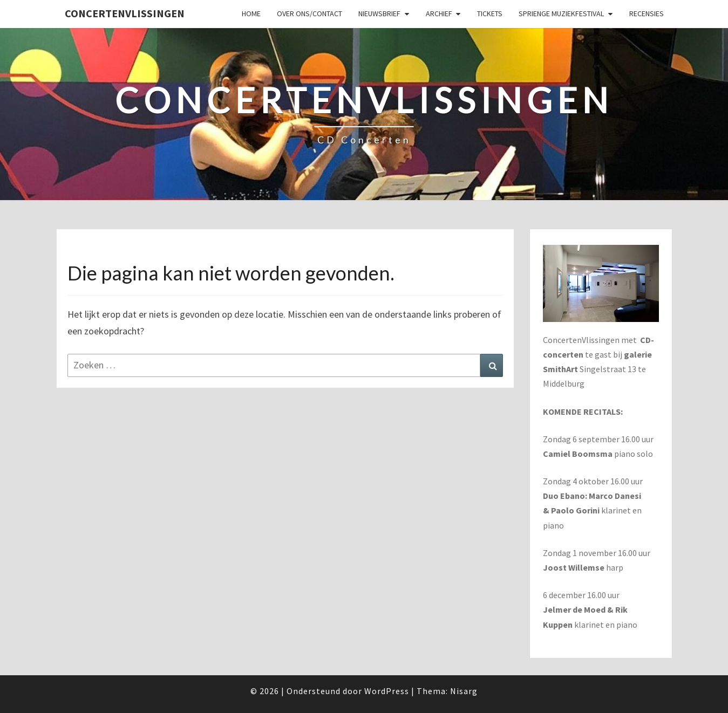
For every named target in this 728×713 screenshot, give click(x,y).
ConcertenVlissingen (125, 13)
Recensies (647, 13)
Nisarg (464, 691)
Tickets (490, 13)
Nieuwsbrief (379, 13)
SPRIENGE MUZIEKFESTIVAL (561, 13)
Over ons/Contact (309, 13)
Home (251, 13)
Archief (439, 13)
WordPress (387, 691)
